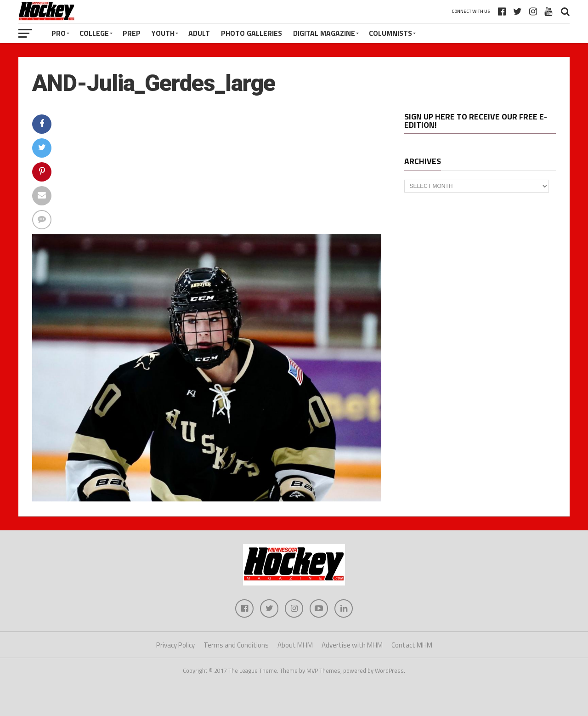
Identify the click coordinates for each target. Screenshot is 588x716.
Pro (59, 33)
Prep (132, 33)
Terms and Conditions (236, 645)
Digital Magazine (324, 33)
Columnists (390, 33)
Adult (199, 33)
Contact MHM (412, 645)
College (94, 33)
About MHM (295, 645)
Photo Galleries (252, 33)
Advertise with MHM (352, 645)
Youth (163, 33)
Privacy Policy (175, 645)
